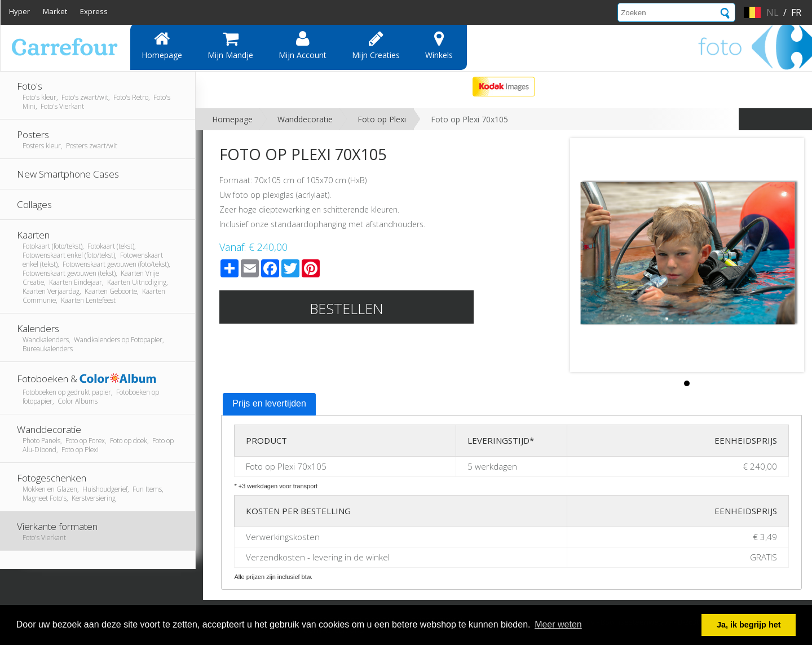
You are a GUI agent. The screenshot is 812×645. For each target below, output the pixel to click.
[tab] (269, 404)
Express (94, 11)
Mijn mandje (230, 45)
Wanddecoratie (305, 119)
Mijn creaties (376, 45)
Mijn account (303, 45)
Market (55, 11)
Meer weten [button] (558, 624)
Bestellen (347, 308)
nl (773, 12)
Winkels (439, 45)
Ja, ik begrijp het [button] (749, 625)
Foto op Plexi (382, 119)
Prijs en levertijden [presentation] (269, 403)
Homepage (162, 45)
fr (796, 12)
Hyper (19, 11)
